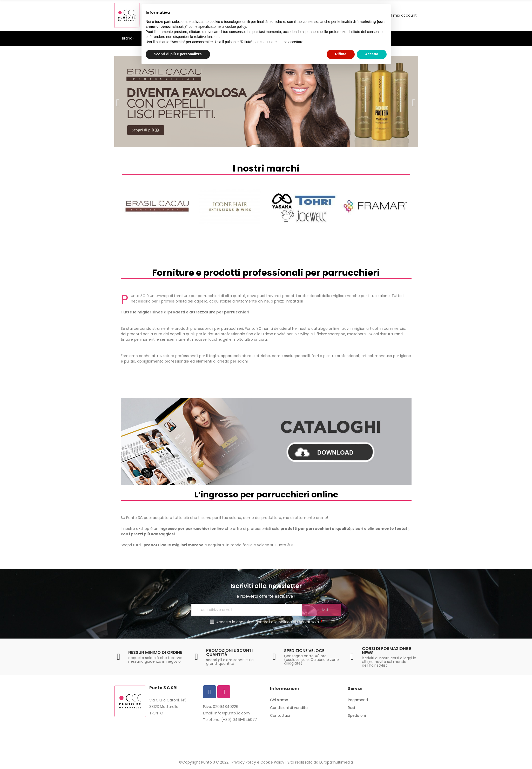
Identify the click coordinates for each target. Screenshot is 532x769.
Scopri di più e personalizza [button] (178, 54)
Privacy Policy (244, 762)
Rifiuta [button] (341, 54)
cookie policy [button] (236, 27)
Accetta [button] (372, 54)
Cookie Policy (272, 762)
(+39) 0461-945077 (239, 720)
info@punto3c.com (232, 713)
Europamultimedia (336, 762)
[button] (118, 102)
